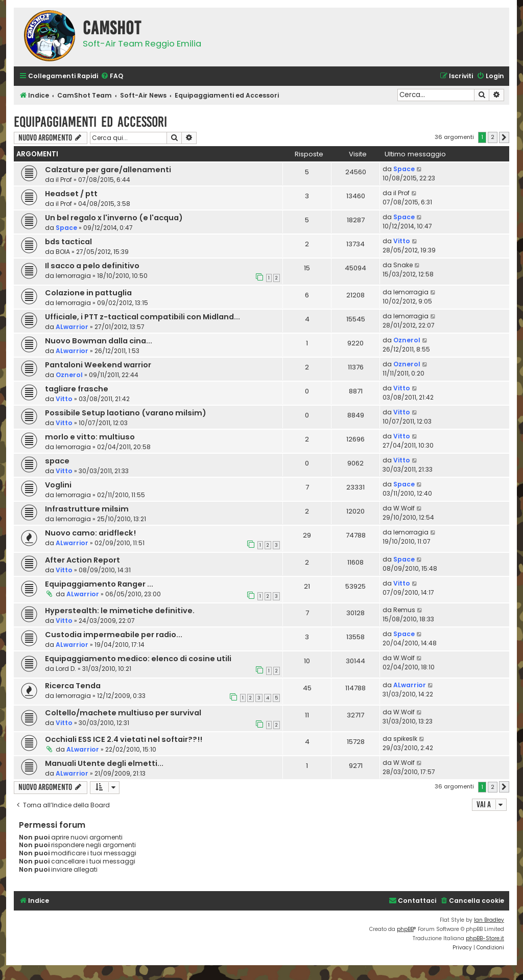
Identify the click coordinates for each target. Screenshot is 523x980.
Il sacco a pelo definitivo (92, 266)
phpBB (405, 929)
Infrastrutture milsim (87, 509)
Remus (404, 610)
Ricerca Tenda (73, 686)
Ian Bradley (489, 920)
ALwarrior (72, 327)
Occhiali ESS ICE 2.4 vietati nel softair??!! (124, 739)
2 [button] (493, 137)
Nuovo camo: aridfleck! (90, 533)
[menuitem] (112, 76)
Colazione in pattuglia (88, 293)
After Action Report (82, 560)
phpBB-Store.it (485, 938)
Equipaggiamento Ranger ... (99, 584)
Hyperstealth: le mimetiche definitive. (120, 611)
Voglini (58, 485)
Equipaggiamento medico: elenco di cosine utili (138, 659)
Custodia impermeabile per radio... (114, 635)
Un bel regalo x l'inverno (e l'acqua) (114, 218)
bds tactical (68, 242)
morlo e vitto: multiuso (90, 437)
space (57, 461)
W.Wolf (404, 508)
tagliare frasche (77, 389)
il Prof (64, 180)
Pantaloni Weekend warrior (98, 365)
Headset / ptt (71, 194)
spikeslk (405, 739)
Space (404, 169)
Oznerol (407, 340)
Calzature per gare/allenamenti (108, 170)
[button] (504, 137)
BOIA (63, 252)
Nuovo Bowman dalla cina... (99, 341)
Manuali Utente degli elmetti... (104, 763)
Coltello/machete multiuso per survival (123, 713)
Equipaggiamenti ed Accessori (90, 122)
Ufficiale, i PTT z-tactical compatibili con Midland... (142, 317)
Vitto (402, 241)
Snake (403, 265)
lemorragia (73, 276)
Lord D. (66, 669)
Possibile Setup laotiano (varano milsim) (126, 413)
